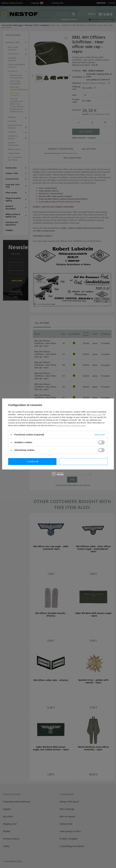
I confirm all (84, 461)
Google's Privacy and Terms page (71, 425)
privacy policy (97, 415)
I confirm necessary (32, 461)
